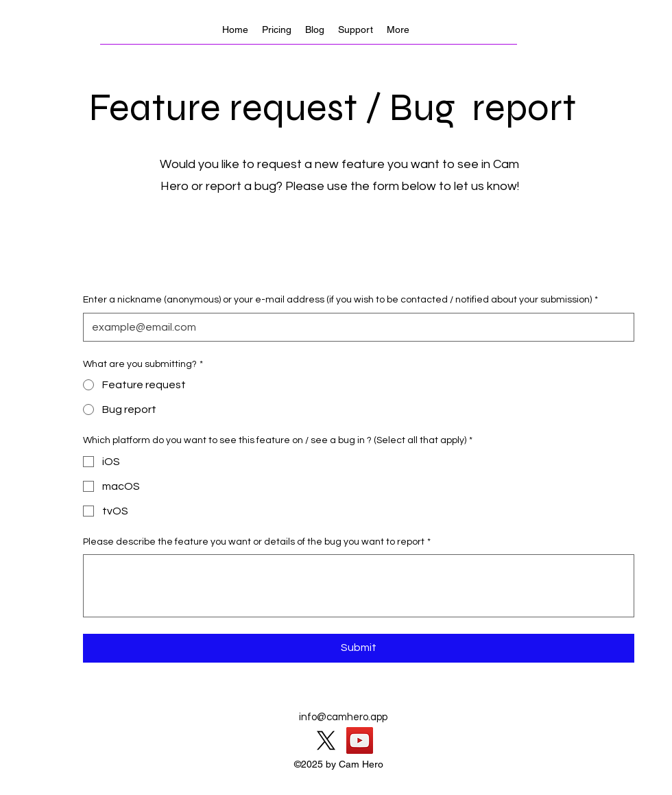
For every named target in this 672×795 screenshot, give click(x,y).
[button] (398, 29)
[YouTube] (360, 740)
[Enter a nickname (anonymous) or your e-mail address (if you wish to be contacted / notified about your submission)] (355, 327)
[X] (326, 740)
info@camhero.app (343, 717)
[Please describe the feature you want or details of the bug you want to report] (359, 586)
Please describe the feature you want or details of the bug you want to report (257, 543)
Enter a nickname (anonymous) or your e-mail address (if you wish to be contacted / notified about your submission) (340, 300)
